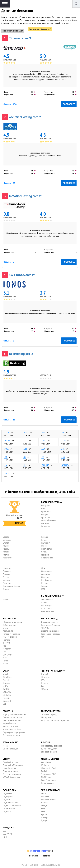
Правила (46, 856)
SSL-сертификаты (49, 752)
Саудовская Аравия (12, 586)
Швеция (45, 583)
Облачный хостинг (50, 622)
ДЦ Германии (9, 808)
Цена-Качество (10, 768)
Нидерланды (47, 558)
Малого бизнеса (10, 637)
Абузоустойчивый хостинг (14, 714)
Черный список (10, 723)
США (43, 568)
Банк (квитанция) (49, 780)
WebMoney (46, 762)
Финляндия (46, 574)
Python (44, 814)
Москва (6, 746)
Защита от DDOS (10, 726)
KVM (43, 680)
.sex (43, 449)
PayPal (44, 771)
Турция (6, 589)
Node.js (44, 817)
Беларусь (7, 540)
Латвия (44, 552)
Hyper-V (45, 683)
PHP (43, 808)
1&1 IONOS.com (22, 275)
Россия (6, 577)
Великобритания (49, 520)
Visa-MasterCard (48, 768)
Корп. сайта (8, 631)
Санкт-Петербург (10, 749)
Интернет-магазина (12, 634)
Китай (44, 540)
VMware (45, 689)
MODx (5, 686)
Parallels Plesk (48, 611)
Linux (44, 794)
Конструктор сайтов (12, 729)
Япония (6, 600)
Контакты (33, 856)
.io (24, 457)
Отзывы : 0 (9, 262)
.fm (63, 433)
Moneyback (46, 717)
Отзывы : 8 (9, 341)
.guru (7, 473)
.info (26, 433)
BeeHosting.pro (21, 354)
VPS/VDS (45, 628)
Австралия (46, 505)
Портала (7, 640)
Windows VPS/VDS (49, 799)
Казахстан (7, 558)
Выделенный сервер (50, 631)
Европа (6, 537)
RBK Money (46, 777)
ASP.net (44, 803)
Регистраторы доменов (52, 746)
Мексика (45, 555)
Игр (4, 646)
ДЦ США (7, 799)
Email (5, 664)
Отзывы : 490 (10, 104)
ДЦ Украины (8, 797)
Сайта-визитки (9, 625)
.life (25, 449)
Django (44, 820)
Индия (6, 546)
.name (7, 441)
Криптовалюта (48, 783)
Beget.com (20, 523)
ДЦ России (8, 794)
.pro (64, 441)
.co (6, 457)
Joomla (6, 674)
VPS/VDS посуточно (12, 777)
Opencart (7, 701)
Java (43, 811)
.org (44, 441)
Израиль (7, 549)
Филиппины (47, 571)
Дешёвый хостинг (11, 762)
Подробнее (69, 104)
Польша (6, 574)
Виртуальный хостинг (51, 625)
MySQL (44, 805)
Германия (45, 526)
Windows (45, 797)
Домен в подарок (49, 749)
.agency (65, 465)
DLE (5, 704)
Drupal (6, 680)
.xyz (63, 457)
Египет (6, 543)
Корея (44, 546)
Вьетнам (45, 523)
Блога (5, 628)
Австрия (45, 515)
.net (25, 441)
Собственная (47, 600)
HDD (5, 837)
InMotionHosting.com (25, 196)
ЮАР (43, 589)
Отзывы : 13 (9, 420)
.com (7, 433)
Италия (6, 555)
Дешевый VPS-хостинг (13, 765)
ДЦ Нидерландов (11, 803)
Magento (7, 698)
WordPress (7, 677)
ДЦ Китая (7, 811)
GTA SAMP (7, 655)
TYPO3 (6, 689)
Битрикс (6, 683)
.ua (6, 465)
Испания (7, 552)
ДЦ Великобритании (12, 805)
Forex (5, 661)
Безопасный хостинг (12, 720)
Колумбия (46, 543)
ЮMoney (45, 765)
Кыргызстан (47, 549)
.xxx (7, 449)
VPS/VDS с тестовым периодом (55, 720)
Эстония (45, 586)
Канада (45, 537)
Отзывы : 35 (9, 183)
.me (63, 449)
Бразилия (45, 517)
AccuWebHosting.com (25, 117)
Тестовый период (49, 714)
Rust (5, 658)
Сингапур (7, 583)
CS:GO (5, 652)
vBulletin (7, 695)
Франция (45, 577)
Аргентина (46, 511)
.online (45, 465)
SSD (5, 831)
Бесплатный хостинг (12, 774)
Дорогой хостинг (10, 771)
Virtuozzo (45, 677)
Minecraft (7, 649)
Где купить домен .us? (13, 31)
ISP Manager (47, 606)
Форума (6, 643)
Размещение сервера (51, 634)
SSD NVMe (7, 834)
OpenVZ (45, 674)
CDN (43, 637)
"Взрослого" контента (12, 622)
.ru (25, 465)
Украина (7, 580)
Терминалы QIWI (49, 774)
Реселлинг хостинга (12, 735)
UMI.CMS (7, 692)
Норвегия (7, 568)
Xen (43, 686)
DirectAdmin (47, 608)
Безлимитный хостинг (13, 717)
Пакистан (7, 571)
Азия (43, 509)
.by (43, 457)
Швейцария (46, 580)
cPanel (44, 603)
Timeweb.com (20, 38)
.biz (43, 433)
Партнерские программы (14, 732)
